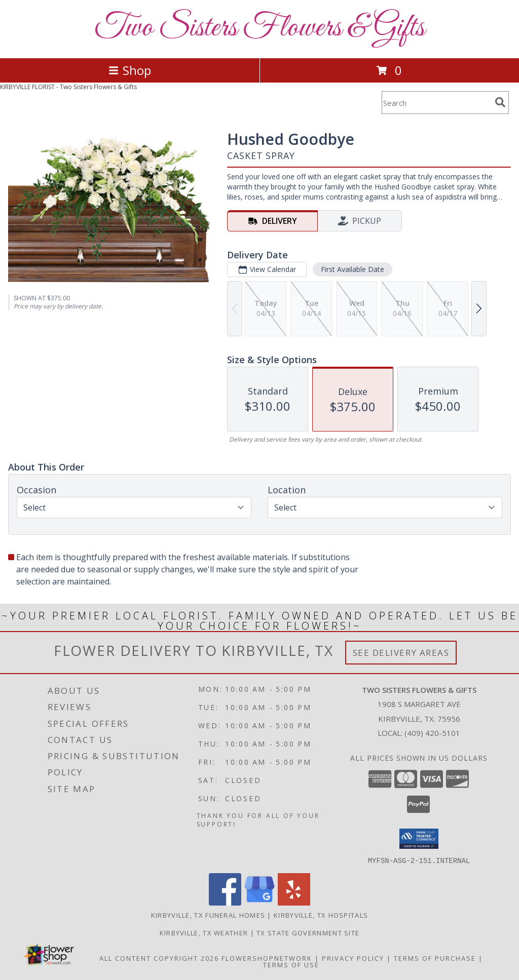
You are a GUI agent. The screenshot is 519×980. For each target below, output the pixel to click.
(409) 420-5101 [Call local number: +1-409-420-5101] (432, 733)
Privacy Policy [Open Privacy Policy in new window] (353, 958)
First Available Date (353, 269)
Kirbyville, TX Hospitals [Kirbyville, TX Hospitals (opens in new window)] (321, 915)
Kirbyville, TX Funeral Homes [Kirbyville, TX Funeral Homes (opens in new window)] (208, 915)
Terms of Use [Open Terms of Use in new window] (291, 964)
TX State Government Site (308, 932)
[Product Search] (436, 103)
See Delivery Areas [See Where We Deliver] (401, 653)
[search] (500, 102)
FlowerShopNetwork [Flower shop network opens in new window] (267, 958)
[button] (419, 839)
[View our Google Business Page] (259, 902)
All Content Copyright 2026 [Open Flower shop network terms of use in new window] (159, 958)
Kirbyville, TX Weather (204, 932)
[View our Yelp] (294, 902)
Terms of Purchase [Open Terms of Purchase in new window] (435, 958)
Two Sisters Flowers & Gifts (259, 28)
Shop (130, 70)
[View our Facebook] (225, 902)
